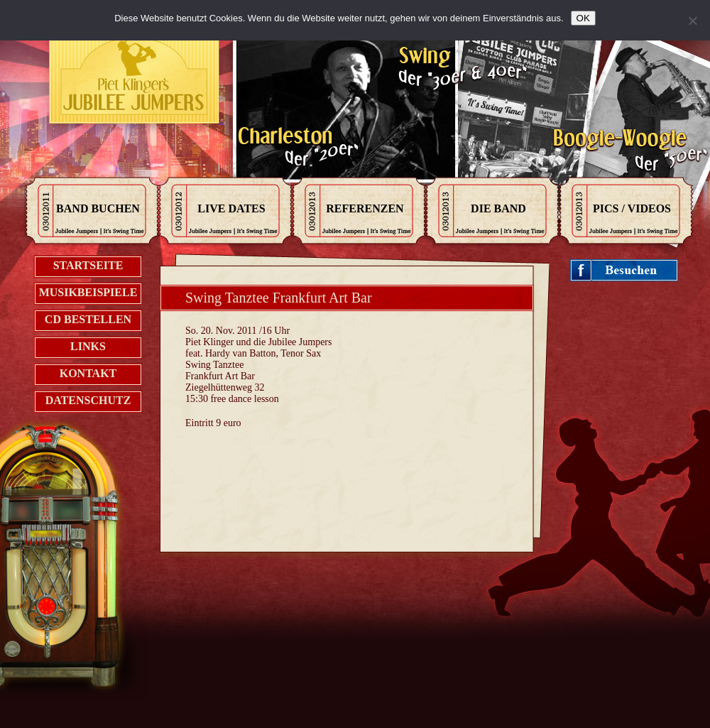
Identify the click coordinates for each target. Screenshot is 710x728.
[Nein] (692, 21)
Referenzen (365, 208)
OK (583, 18)
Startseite (88, 265)
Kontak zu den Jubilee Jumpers (135, 78)
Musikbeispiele (88, 292)
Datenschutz (88, 400)
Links (88, 346)
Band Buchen (98, 208)
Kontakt (88, 373)
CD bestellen (88, 319)
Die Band (498, 208)
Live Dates (231, 208)
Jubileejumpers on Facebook (624, 271)
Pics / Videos (632, 208)
